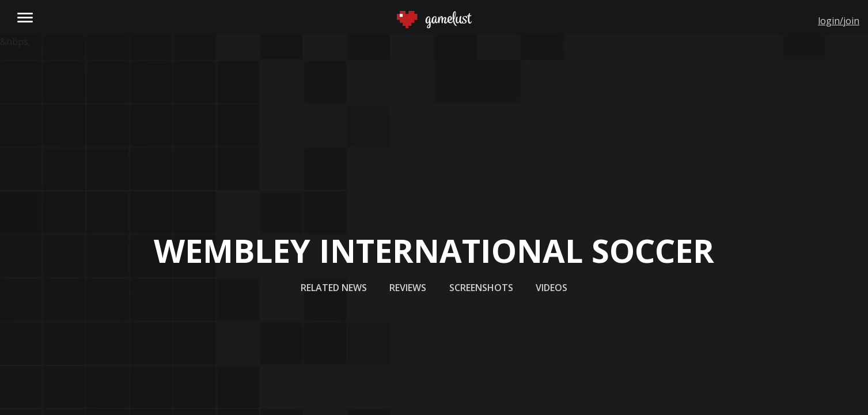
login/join (839, 21)
